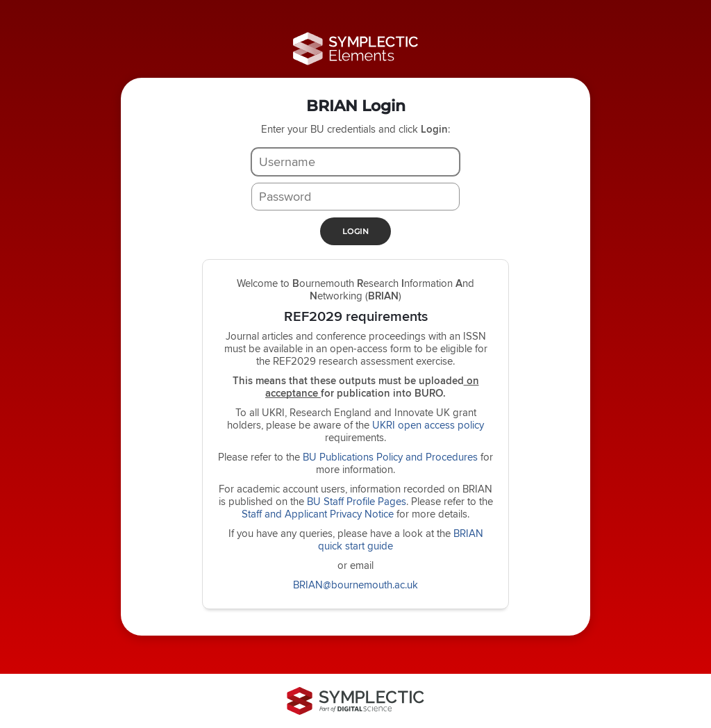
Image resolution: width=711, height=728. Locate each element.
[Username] (355, 162)
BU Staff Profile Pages (357, 501)
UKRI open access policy (428, 425)
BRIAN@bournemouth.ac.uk (355, 585)
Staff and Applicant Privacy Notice (318, 514)
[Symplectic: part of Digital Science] (355, 701)
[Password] (355, 197)
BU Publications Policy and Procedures (390, 457)
